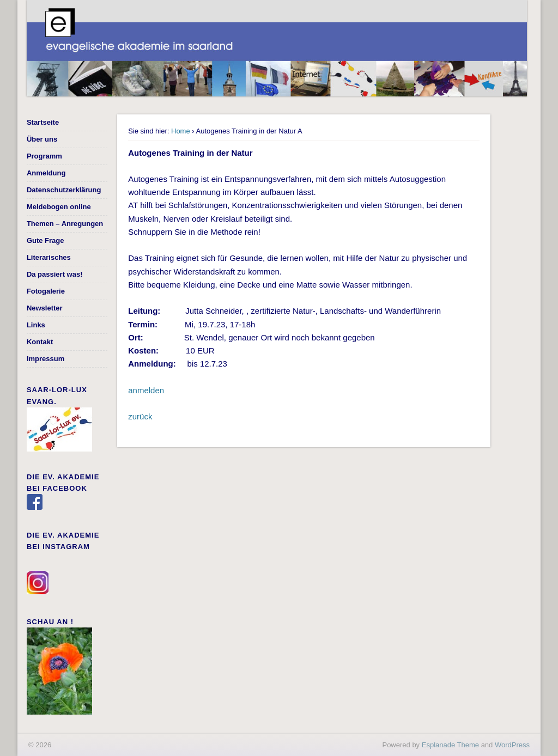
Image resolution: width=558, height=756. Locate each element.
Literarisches (49, 257)
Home (181, 131)
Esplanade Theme (450, 745)
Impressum (46, 359)
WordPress (512, 745)
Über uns (42, 139)
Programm (44, 156)
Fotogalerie (46, 291)
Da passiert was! (55, 274)
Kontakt (40, 342)
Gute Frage (46, 240)
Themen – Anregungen (65, 224)
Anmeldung (46, 173)
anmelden (146, 390)
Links (36, 325)
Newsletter (45, 308)
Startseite (43, 122)
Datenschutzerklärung (64, 190)
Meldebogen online (59, 207)
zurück (140, 416)
